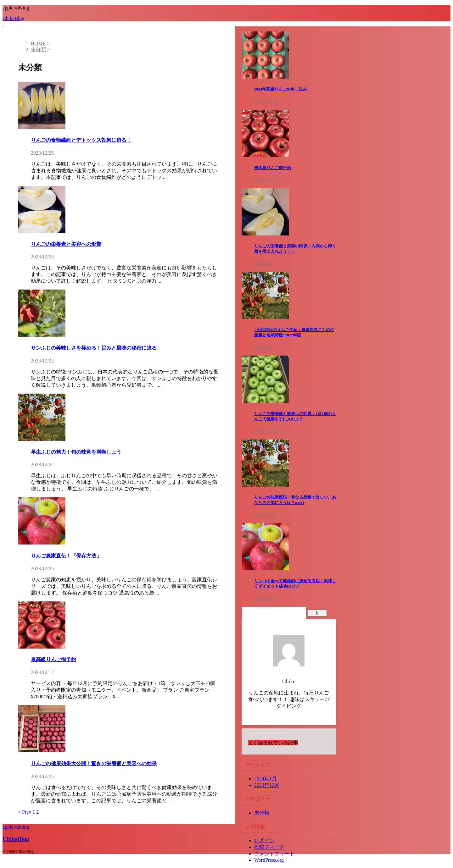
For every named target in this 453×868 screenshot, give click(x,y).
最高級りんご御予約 (53, 659)
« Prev (25, 812)
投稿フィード (269, 847)
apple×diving (16, 827)
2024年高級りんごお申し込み (281, 89)
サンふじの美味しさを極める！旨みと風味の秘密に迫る (94, 348)
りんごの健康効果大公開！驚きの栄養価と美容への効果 (94, 763)
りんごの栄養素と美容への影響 (66, 244)
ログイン (264, 840)
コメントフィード (274, 854)
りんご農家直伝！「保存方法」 (66, 556)
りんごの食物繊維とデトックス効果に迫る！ (81, 140)
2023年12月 (267, 785)
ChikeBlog (13, 18)
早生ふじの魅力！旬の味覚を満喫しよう (76, 452)
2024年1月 (266, 779)
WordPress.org (269, 860)
